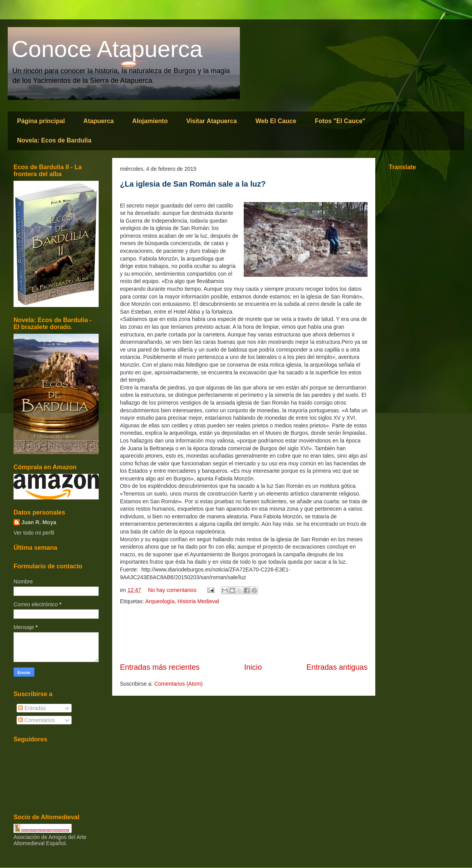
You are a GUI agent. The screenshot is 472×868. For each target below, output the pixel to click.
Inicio (253, 667)
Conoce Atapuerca (107, 49)
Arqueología (160, 601)
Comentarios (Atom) (179, 684)
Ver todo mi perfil (34, 533)
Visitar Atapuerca (211, 121)
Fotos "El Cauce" (340, 121)
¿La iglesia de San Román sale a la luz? (193, 184)
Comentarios (37, 720)
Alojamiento (150, 121)
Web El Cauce (276, 121)
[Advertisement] (244, 634)
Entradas (32, 708)
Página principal (41, 121)
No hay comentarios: (173, 590)
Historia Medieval (198, 601)
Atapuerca (99, 121)
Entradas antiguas (337, 667)
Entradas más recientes (160, 667)
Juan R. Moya (39, 522)
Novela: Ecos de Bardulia (54, 140)
